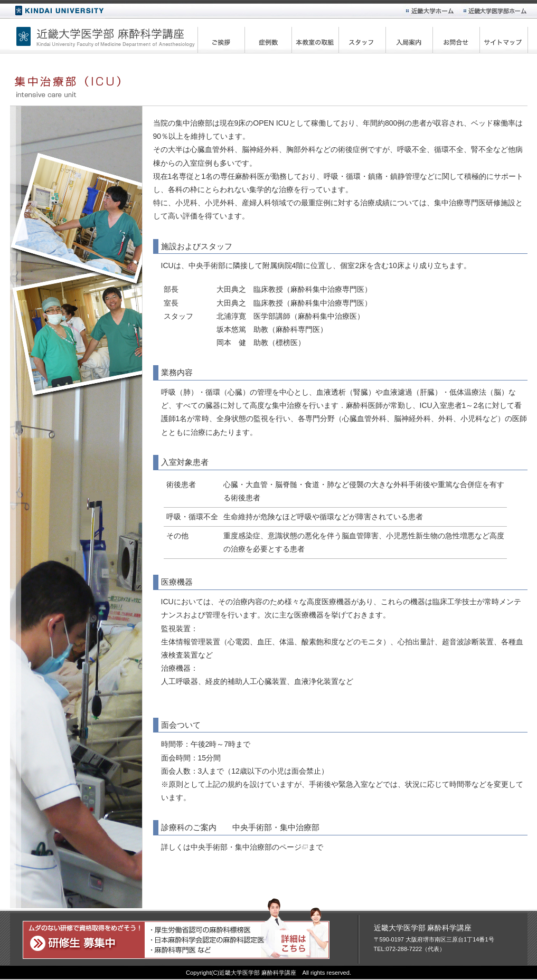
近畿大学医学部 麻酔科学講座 (103, 34)
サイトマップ (507, 39)
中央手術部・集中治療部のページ (246, 847)
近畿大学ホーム (58, 11)
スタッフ (366, 39)
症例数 (272, 39)
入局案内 (413, 39)
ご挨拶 (225, 39)
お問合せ (460, 39)
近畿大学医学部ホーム (496, 11)
